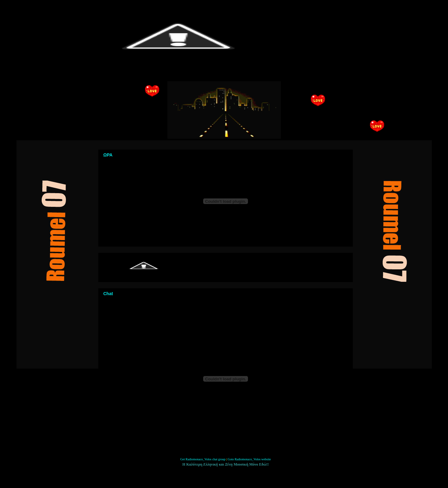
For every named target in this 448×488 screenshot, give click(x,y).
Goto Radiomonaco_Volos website (249, 459)
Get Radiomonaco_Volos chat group (203, 459)
